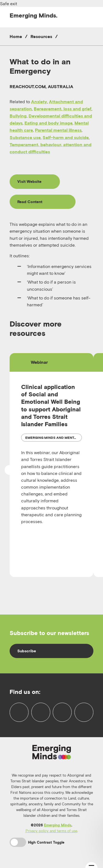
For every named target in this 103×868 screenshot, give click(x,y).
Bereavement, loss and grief (63, 109)
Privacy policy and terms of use (51, 831)
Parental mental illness (58, 130)
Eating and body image (48, 123)
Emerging (34, 15)
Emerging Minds (58, 825)
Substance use (25, 137)
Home (16, 36)
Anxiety (39, 102)
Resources (41, 36)
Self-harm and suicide (66, 137)
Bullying (18, 116)
